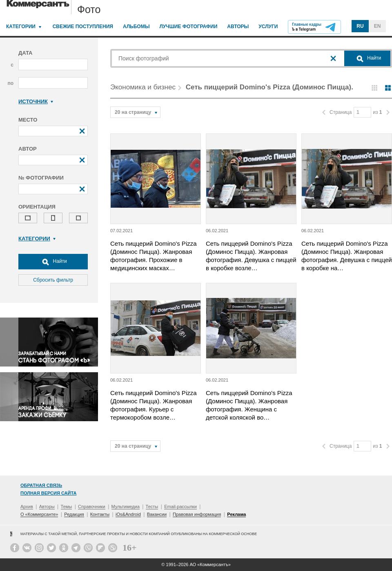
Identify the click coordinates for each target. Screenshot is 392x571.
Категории (21, 27)
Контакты (100, 514)
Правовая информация (197, 514)
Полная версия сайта (48, 493)
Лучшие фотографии (188, 27)
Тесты (152, 507)
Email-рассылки (180, 507)
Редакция (74, 514)
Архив (27, 507)
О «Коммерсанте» (39, 514)
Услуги (268, 27)
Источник (36, 101)
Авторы (238, 27)
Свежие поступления (83, 27)
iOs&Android (128, 514)
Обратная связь (41, 485)
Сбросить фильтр (53, 280)
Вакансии (157, 514)
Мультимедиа (126, 507)
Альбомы (136, 27)
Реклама (236, 514)
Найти (53, 262)
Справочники (92, 507)
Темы (67, 507)
